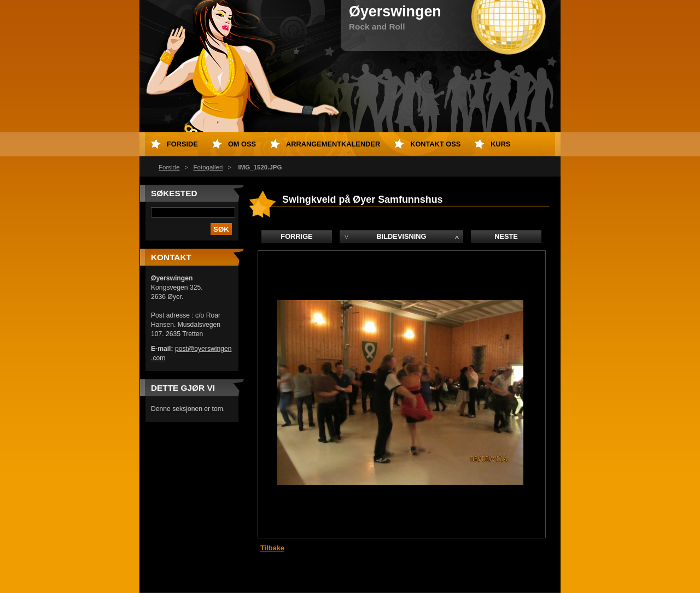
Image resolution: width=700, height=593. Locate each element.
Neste (506, 236)
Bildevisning (401, 236)
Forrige (296, 236)
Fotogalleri (208, 167)
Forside (169, 167)
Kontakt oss (435, 144)
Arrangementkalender (333, 144)
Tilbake (272, 548)
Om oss (242, 144)
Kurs (500, 144)
